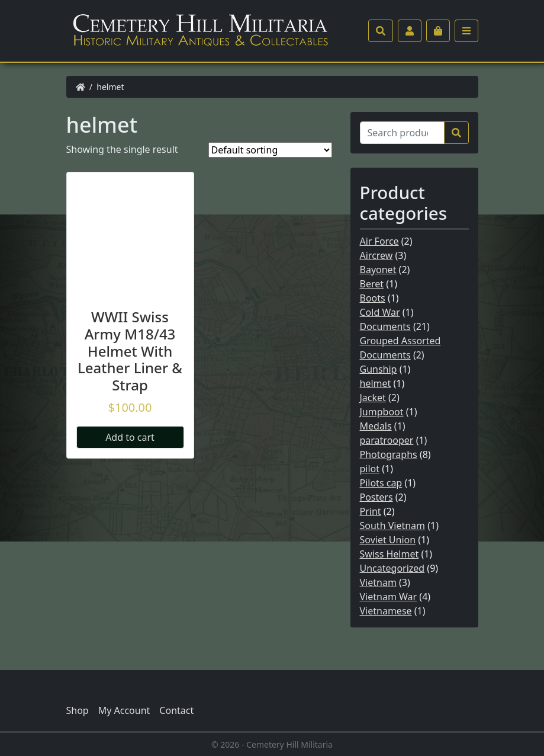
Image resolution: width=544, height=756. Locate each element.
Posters (376, 497)
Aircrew (376, 255)
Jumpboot (382, 412)
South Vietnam (393, 526)
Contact (176, 710)
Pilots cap (381, 483)
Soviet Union (388, 540)
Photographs (389, 454)
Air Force (379, 241)
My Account (124, 710)
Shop (78, 710)
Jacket (373, 398)
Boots (373, 298)
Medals (376, 426)
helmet (376, 383)
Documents (385, 326)
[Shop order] (270, 150)
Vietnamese (386, 611)
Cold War (380, 312)
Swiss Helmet (390, 554)
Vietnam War (389, 597)
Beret (372, 284)
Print (371, 511)
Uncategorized (392, 568)
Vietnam (378, 582)
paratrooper (387, 440)
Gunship (379, 369)
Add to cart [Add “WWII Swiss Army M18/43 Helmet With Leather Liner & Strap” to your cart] (130, 437)
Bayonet (378, 270)
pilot (370, 469)
